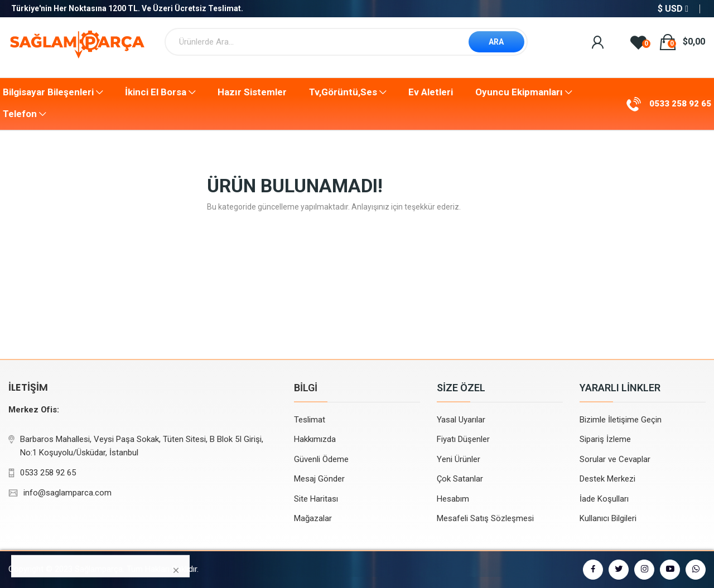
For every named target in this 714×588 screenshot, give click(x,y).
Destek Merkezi (607, 479)
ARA (496, 42)
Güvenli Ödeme (321, 459)
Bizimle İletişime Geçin (621, 420)
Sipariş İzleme (605, 439)
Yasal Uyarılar (461, 420)
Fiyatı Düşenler (463, 439)
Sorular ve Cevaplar (615, 459)
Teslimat (310, 420)
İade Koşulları (604, 499)
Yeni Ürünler (459, 459)
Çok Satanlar (460, 479)
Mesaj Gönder (319, 479)
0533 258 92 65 (680, 104)
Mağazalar (313, 518)
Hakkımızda (315, 439)
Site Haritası (316, 499)
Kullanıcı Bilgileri (608, 518)
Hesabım (453, 499)
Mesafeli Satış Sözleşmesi (485, 518)
